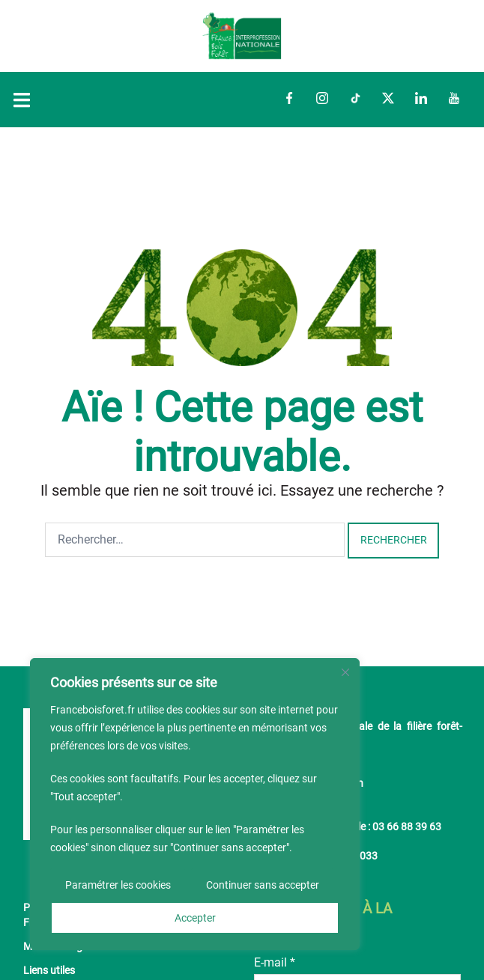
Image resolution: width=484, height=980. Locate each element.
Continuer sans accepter (263, 885)
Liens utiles (49, 971)
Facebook (289, 98)
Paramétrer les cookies (118, 885)
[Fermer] (345, 672)
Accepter (195, 918)
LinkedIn (421, 98)
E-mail (275, 962)
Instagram (322, 98)
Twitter (388, 98)
